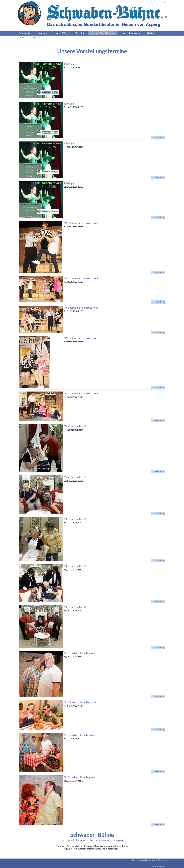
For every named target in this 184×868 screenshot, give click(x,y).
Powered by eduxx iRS (160, 866)
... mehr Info (158, 138)
